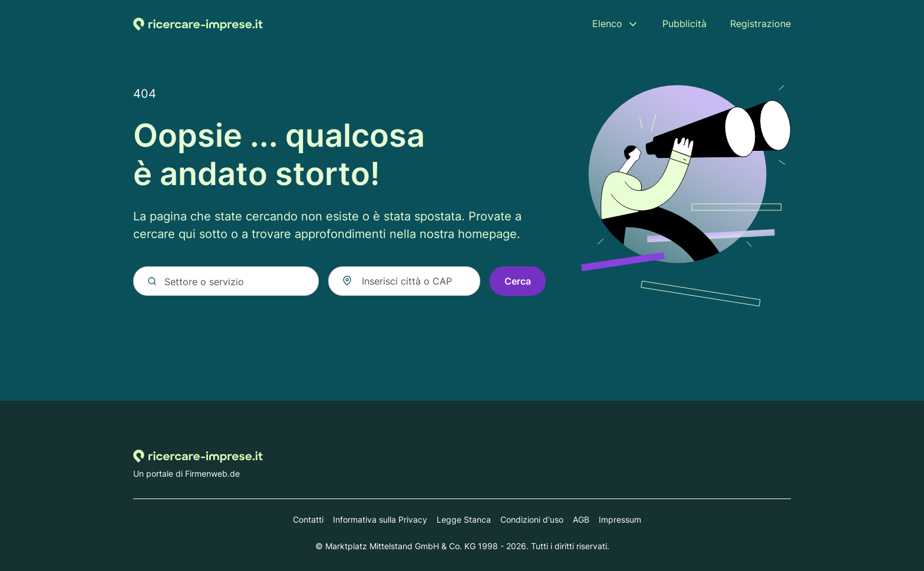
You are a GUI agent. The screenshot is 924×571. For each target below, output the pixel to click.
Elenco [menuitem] (607, 24)
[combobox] (404, 281)
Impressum (620, 519)
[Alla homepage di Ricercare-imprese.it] (198, 24)
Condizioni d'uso (532, 519)
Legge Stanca (464, 519)
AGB (581, 519)
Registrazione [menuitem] (760, 24)
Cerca (518, 281)
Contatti (308, 519)
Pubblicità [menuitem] (684, 24)
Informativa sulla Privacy (380, 519)
